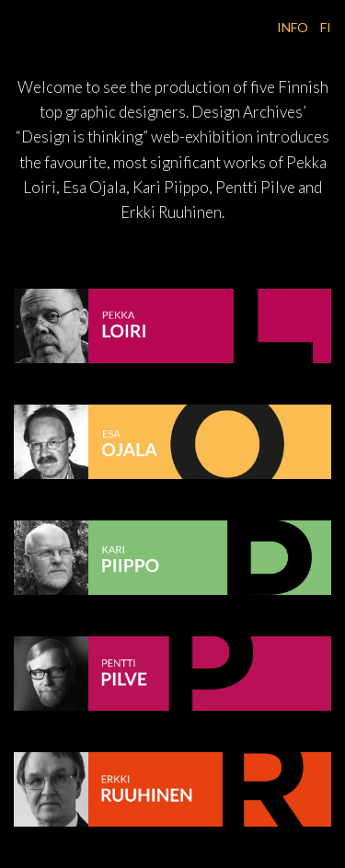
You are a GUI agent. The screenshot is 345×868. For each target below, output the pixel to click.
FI (326, 27)
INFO (294, 27)
